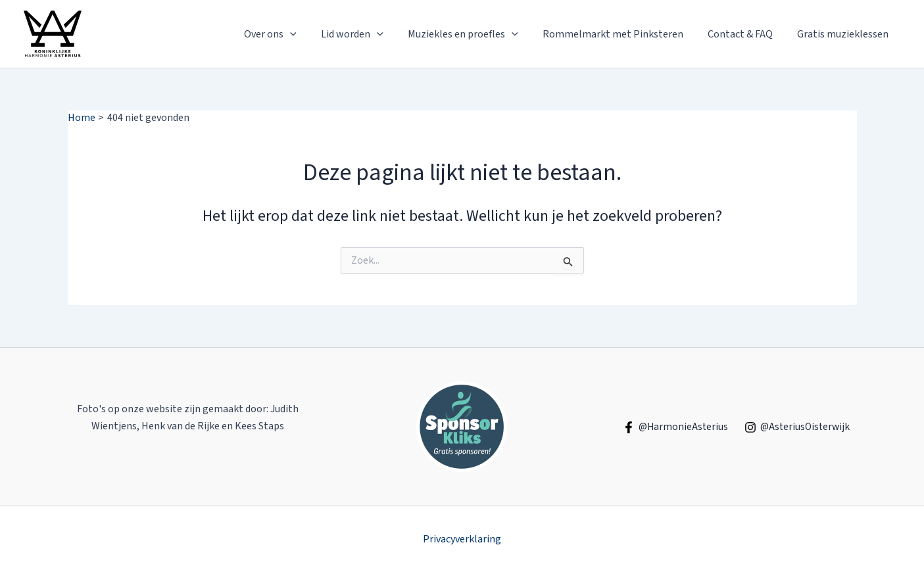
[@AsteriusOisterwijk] (798, 427)
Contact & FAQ (745, 34)
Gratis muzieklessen (845, 34)
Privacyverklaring (462, 539)
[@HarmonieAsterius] (673, 427)
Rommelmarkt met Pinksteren (621, 34)
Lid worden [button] (368, 34)
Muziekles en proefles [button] (475, 34)
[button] (309, 34)
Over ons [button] (289, 34)
